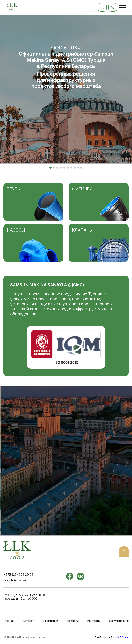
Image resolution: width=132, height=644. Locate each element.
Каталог (28, 621)
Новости (73, 621)
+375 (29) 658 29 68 (18, 575)
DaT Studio (123, 637)
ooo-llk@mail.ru (15, 580)
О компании (50, 621)
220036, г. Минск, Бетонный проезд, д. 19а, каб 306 (24, 597)
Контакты (94, 621)
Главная (9, 621)
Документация (119, 621)
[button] (51, 168)
